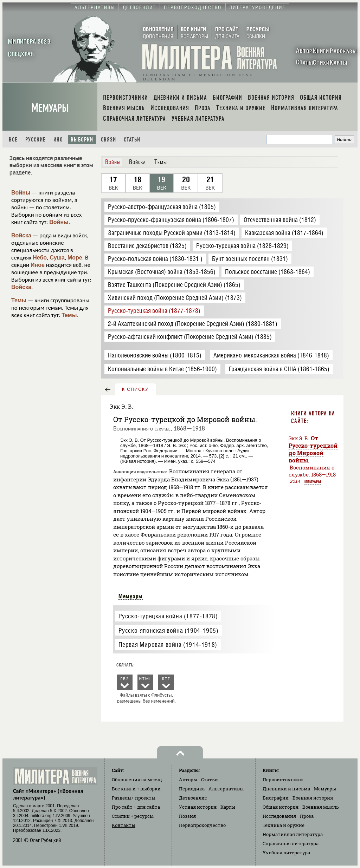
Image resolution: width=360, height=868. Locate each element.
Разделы (134, 798)
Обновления (137, 780)
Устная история (198, 807)
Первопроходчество (202, 825)
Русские (36, 140)
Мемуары (50, 108)
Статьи (132, 140)
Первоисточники (283, 780)
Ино (58, 140)
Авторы (188, 780)
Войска (21, 235)
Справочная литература (291, 843)
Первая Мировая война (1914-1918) (168, 645)
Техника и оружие (284, 825)
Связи (108, 140)
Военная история (313, 798)
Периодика (192, 789)
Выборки (82, 140)
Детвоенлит (193, 798)
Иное (38, 265)
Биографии (276, 798)
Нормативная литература (293, 834)
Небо (40, 258)
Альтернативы (226, 789)
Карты (228, 807)
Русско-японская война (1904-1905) (169, 630)
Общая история (281, 807)
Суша (57, 258)
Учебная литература (286, 853)
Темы (19, 300)
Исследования (279, 816)
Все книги (136, 789)
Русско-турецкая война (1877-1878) (168, 616)
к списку (135, 389)
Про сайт (136, 807)
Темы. (70, 315)
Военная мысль (321, 807)
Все (13, 140)
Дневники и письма (286, 789)
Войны (21, 193)
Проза (307, 816)
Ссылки (133, 816)
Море (75, 258)
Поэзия (187, 816)
